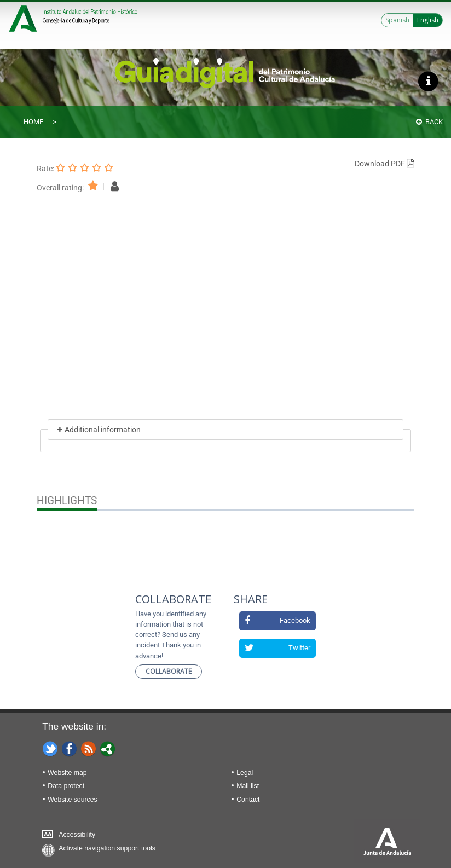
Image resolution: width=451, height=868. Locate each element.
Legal (245, 773)
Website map (67, 773)
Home (33, 122)
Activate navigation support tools (107, 848)
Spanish (397, 20)
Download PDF (384, 164)
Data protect (66, 786)
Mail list (248, 786)
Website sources (72, 800)
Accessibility (77, 835)
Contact (248, 800)
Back (429, 122)
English (428, 20)
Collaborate (169, 671)
